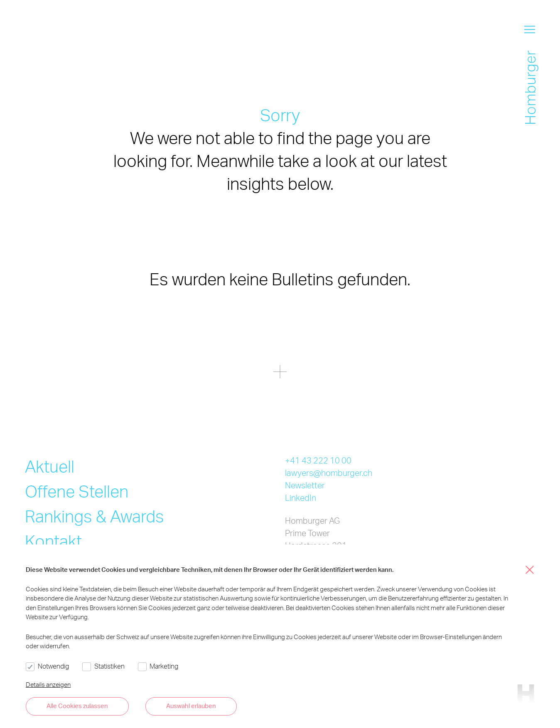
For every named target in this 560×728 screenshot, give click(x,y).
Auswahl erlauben (191, 706)
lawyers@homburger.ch (329, 473)
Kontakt (53, 541)
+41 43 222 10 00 (318, 460)
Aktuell (50, 466)
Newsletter (305, 485)
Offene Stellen (77, 491)
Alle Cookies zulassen (77, 706)
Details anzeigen (48, 684)
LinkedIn (301, 498)
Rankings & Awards (95, 516)
